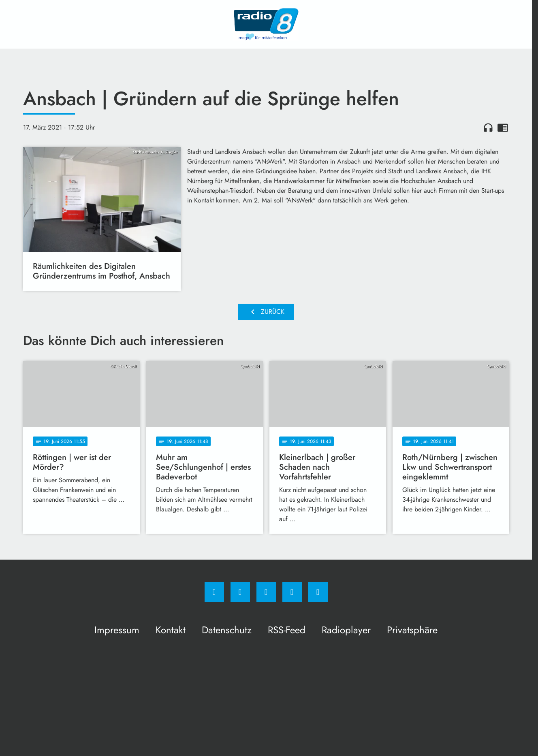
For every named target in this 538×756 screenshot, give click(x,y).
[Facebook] (214, 592)
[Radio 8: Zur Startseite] (266, 24)
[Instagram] (240, 592)
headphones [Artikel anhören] (488, 128)
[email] (318, 592)
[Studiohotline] (292, 592)
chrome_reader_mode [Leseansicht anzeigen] (503, 128)
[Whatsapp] (266, 592)
